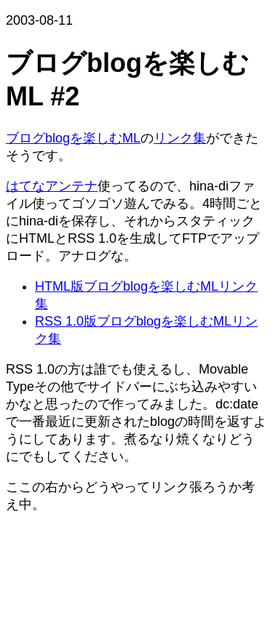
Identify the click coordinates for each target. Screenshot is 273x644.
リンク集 (180, 138)
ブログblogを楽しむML (73, 138)
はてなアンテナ (52, 186)
